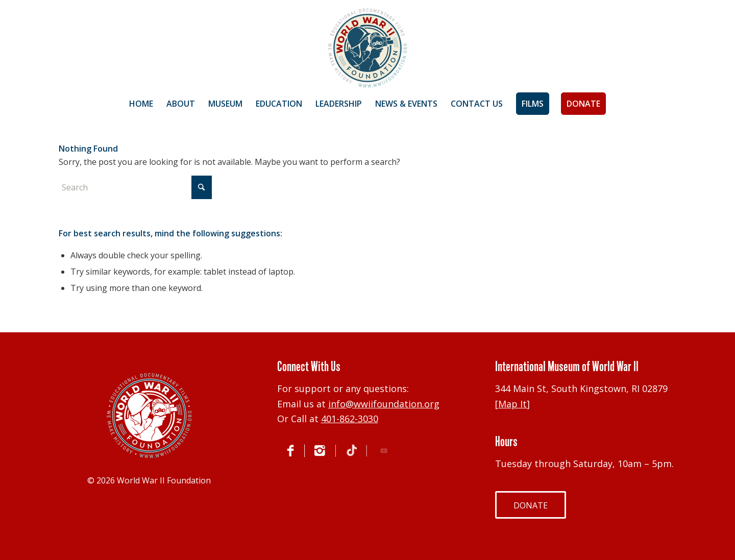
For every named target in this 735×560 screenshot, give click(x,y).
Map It (512, 404)
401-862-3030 (350, 419)
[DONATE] (531, 505)
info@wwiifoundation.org (384, 404)
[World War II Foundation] (368, 48)
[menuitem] (141, 104)
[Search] (135, 187)
